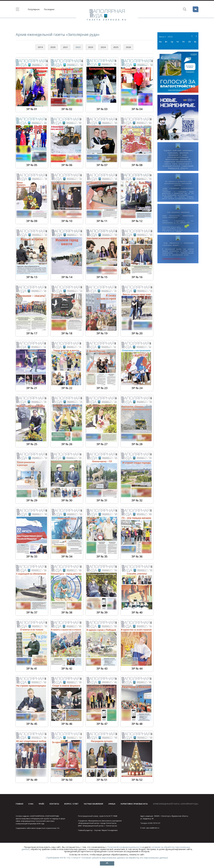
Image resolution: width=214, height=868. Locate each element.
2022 (78, 47)
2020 (53, 47)
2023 (91, 47)
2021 (65, 47)
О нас (31, 804)
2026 (128, 47)
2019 (40, 47)
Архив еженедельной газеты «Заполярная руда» (176, 804)
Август (162, 37)
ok (107, 863)
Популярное (34, 9)
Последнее (49, 9)
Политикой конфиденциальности (125, 847)
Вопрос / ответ (71, 804)
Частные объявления (93, 804)
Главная (19, 804)
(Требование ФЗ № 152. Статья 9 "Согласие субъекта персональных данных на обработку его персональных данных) (107, 858)
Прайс (42, 804)
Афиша (112, 804)
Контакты (54, 804)
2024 (103, 47)
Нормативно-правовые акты (134, 804)
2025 (116, 47)
